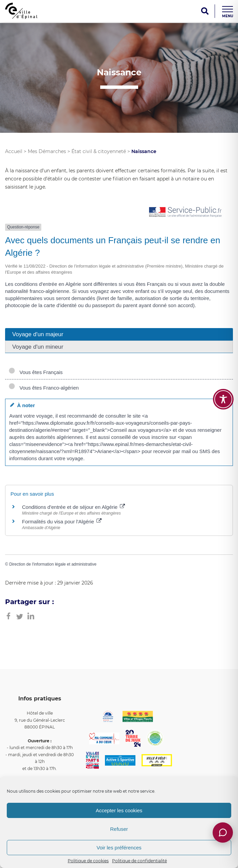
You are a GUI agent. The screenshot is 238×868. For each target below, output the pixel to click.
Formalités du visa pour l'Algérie (62, 522)
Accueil (14, 151)
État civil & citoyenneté (99, 151)
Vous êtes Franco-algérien (44, 388)
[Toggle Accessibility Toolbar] (223, 399)
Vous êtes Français (36, 372)
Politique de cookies (88, 861)
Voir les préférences (119, 848)
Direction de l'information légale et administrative (53, 564)
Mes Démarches (47, 151)
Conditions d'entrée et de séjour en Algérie (73, 507)
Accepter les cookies (119, 810)
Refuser (119, 829)
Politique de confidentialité (139, 861)
